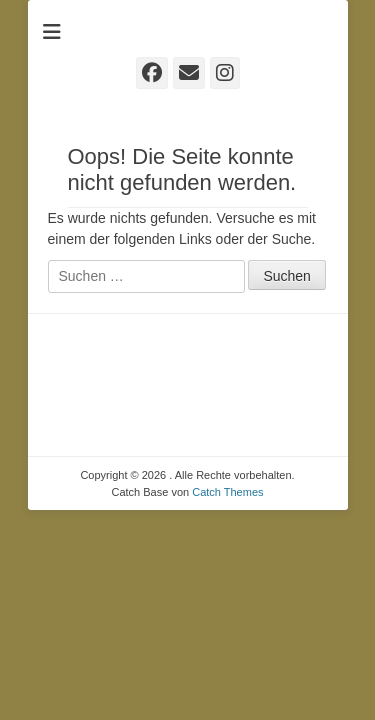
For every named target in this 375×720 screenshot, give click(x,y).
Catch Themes (227, 492)
